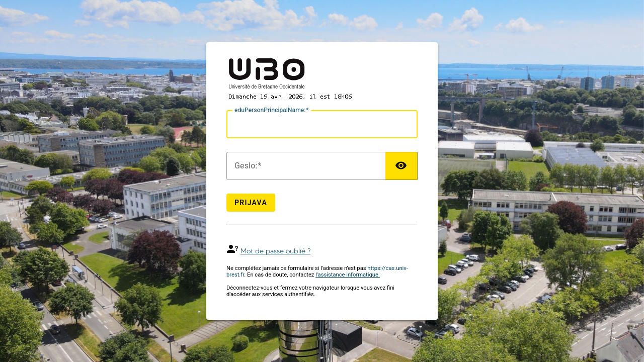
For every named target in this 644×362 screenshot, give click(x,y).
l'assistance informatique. (348, 275)
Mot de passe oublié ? (275, 251)
